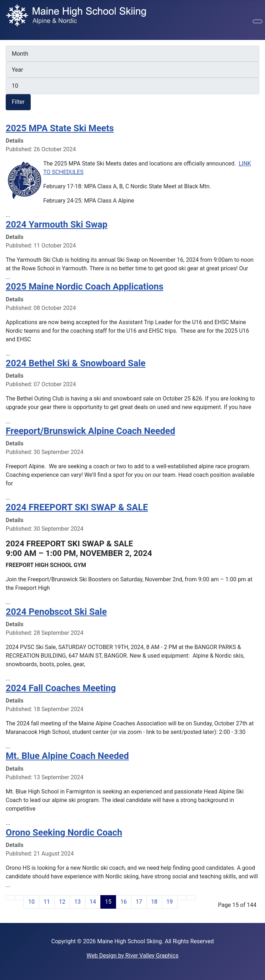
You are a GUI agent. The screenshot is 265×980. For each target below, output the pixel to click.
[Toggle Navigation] (257, 21)
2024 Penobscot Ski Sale (56, 612)
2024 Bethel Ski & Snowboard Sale (76, 363)
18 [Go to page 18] (154, 902)
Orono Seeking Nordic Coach (64, 833)
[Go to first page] (10, 898)
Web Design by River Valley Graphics (132, 956)
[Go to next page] (182, 898)
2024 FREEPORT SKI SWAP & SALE (77, 507)
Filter (18, 102)
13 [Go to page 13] (77, 902)
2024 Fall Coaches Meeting (61, 688)
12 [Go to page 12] (62, 902)
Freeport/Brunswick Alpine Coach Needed (90, 431)
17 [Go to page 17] (139, 902)
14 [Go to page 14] (93, 902)
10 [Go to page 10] (31, 902)
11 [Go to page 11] (47, 902)
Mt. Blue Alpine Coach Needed (67, 756)
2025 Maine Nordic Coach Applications (84, 287)
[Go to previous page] (19, 898)
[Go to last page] (191, 898)
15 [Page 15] (108, 902)
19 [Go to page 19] (170, 902)
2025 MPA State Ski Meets (60, 128)
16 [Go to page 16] (124, 902)
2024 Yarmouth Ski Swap (57, 224)
